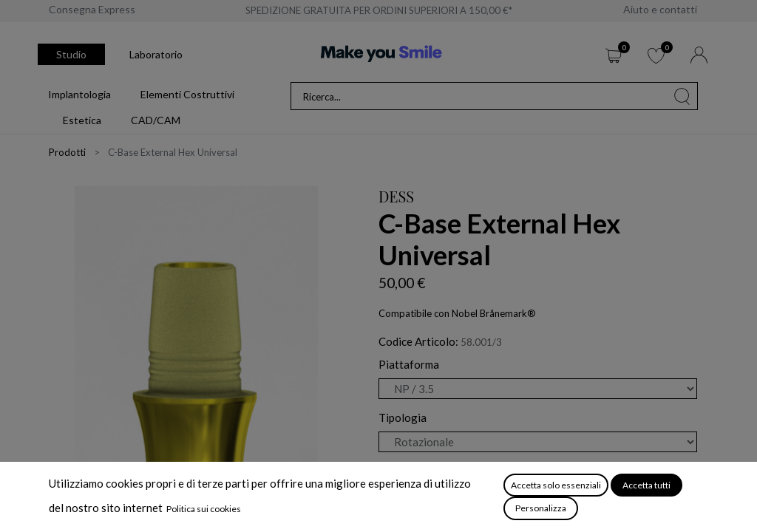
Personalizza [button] (541, 508)
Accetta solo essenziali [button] (556, 485)
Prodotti (67, 152)
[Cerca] (682, 96)
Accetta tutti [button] (646, 485)
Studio (71, 54)
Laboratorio (156, 54)
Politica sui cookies (204, 509)
